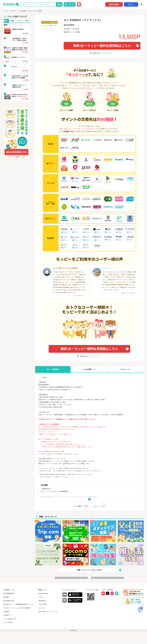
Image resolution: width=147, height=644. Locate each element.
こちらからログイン (107, 53)
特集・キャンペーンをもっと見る (89, 570)
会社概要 (6, 612)
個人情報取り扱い (9, 601)
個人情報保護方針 (9, 593)
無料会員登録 (114, 4)
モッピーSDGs (8, 622)
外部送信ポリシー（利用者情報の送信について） (19, 604)
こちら (58, 434)
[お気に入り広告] (79, 4)
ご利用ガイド (8, 615)
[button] (3, 21)
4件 (55, 26)
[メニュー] (142, 4)
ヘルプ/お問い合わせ (10, 619)
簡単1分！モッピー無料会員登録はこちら (102, 46)
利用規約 (6, 597)
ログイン (131, 4)
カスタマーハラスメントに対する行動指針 (17, 608)
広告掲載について (9, 590)
